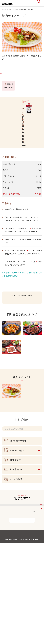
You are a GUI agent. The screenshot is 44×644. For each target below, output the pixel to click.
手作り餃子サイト (9, 590)
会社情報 (6, 563)
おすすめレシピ (8, 543)
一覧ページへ (22, 381)
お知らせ (6, 607)
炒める (13, 309)
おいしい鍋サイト (9, 597)
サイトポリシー (14, 633)
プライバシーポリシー (28, 633)
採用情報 (6, 570)
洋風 (7, 309)
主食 (35, 305)
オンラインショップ (35, 607)
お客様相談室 (7, 557)
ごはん (28, 305)
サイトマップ (32, 636)
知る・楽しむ (7, 550)
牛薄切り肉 (19, 305)
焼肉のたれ (9, 305)
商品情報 (6, 536)
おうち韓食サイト (9, 584)
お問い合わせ (18, 607)
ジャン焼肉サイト (9, 577)
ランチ (21, 309)
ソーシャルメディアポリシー (16, 636)
